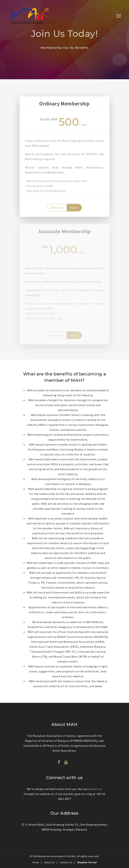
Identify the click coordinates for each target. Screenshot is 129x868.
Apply (74, 208)
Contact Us (66, 862)
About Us (49, 862)
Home (36, 862)
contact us (95, 789)
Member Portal (87, 862)
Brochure (57, 208)
